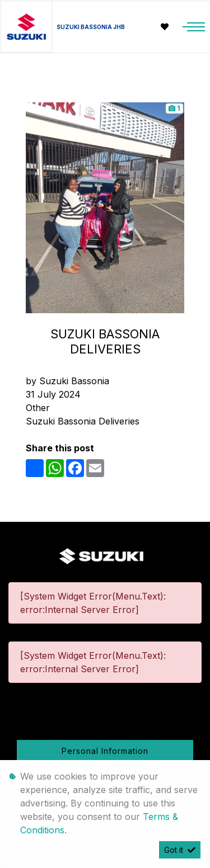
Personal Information (105, 751)
